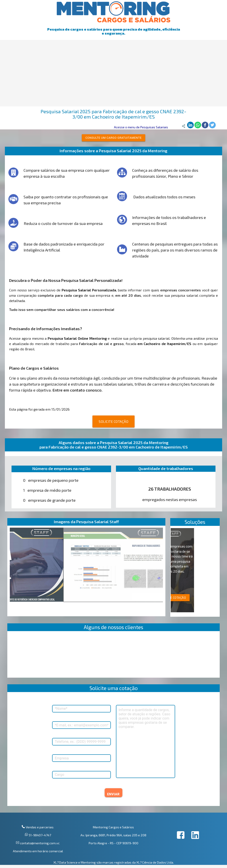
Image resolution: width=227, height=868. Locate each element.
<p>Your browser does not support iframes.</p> (114, 655)
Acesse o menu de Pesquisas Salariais (141, 127)
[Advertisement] (113, 73)
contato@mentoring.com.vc (39, 843)
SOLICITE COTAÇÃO (113, 421)
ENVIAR (113, 794)
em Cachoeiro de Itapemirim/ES (164, 344)
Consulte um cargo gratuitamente (113, 138)
